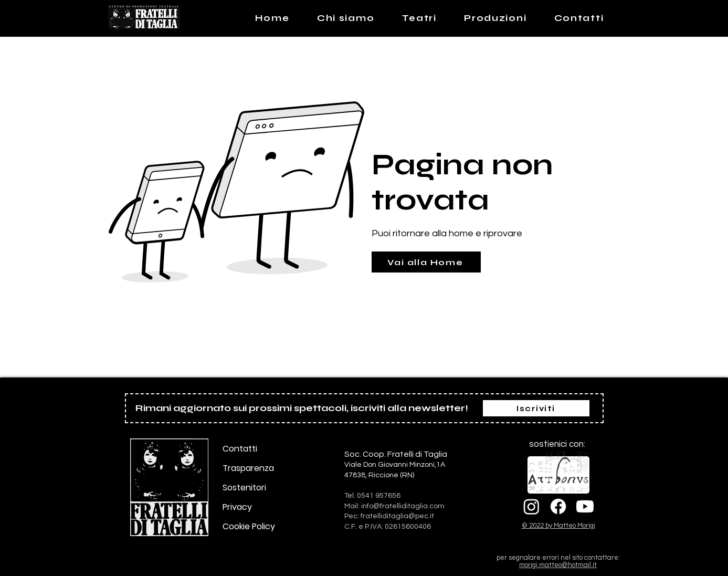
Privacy (237, 507)
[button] (419, 18)
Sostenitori (244, 488)
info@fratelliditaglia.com (403, 506)
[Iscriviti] (536, 408)
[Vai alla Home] (426, 262)
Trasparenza (248, 468)
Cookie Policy (249, 526)
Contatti (240, 449)
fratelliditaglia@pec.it (397, 516)
